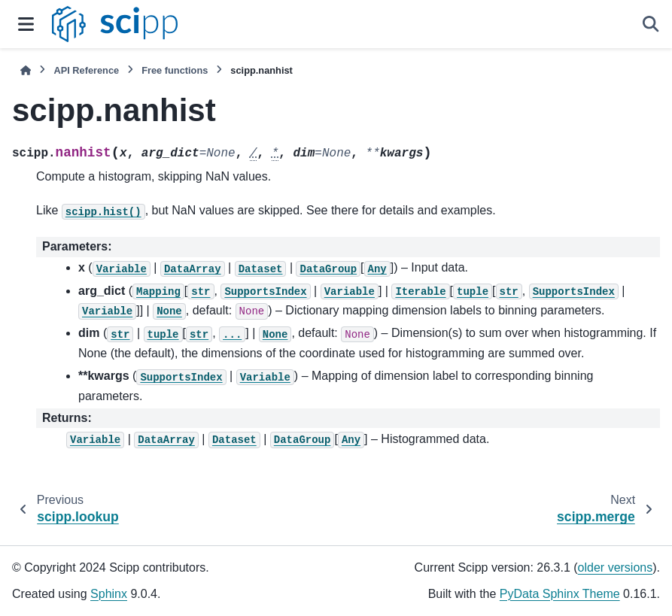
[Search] (651, 24)
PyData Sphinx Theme (560, 594)
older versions (616, 567)
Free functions (175, 70)
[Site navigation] (26, 24)
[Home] (26, 70)
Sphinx (109, 594)
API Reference (86, 70)
